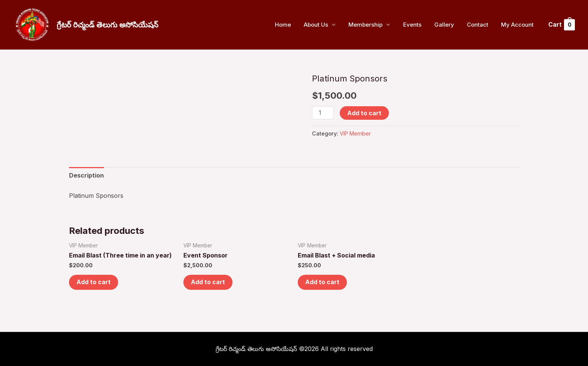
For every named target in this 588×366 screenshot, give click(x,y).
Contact (480, 25)
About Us (325, 25)
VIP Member (355, 133)
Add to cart (364, 113)
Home (293, 25)
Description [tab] (86, 175)
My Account (518, 25)
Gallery (448, 25)
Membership (373, 25)
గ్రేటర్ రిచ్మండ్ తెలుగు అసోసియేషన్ (107, 25)
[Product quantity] (323, 113)
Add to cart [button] (94, 282)
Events (418, 25)
